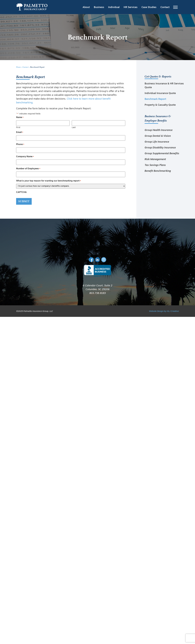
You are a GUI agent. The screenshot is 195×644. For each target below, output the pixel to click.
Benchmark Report (155, 99)
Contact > (26, 67)
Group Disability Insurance (160, 148)
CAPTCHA (21, 192)
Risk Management (155, 159)
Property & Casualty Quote (160, 105)
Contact (165, 7)
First (18, 128)
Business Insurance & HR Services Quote (164, 86)
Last (74, 128)
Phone (20, 145)
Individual (114, 7)
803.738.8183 (98, 293)
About (86, 7)
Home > (19, 67)
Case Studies (149, 7)
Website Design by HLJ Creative (164, 311)
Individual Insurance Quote (160, 93)
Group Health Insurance (159, 130)
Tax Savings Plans (155, 165)
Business (99, 7)
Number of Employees (28, 169)
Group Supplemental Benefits (162, 154)
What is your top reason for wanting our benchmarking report (49, 181)
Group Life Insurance (157, 142)
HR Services (131, 7)
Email (20, 133)
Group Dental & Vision (158, 136)
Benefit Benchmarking (158, 171)
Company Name (25, 157)
